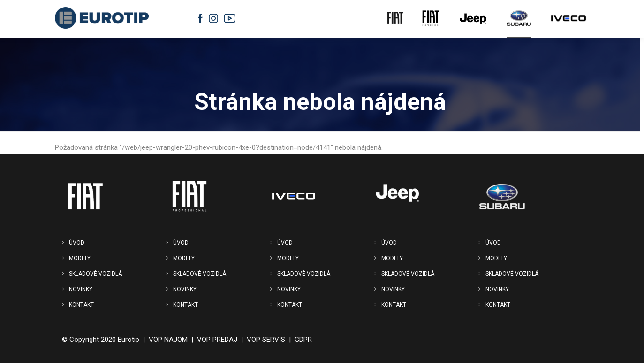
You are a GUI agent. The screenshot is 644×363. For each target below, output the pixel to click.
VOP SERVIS (266, 340)
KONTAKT (81, 305)
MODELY (80, 258)
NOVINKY (81, 289)
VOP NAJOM (168, 340)
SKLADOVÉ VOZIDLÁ (95, 274)
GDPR (303, 340)
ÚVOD (77, 243)
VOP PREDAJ (217, 340)
